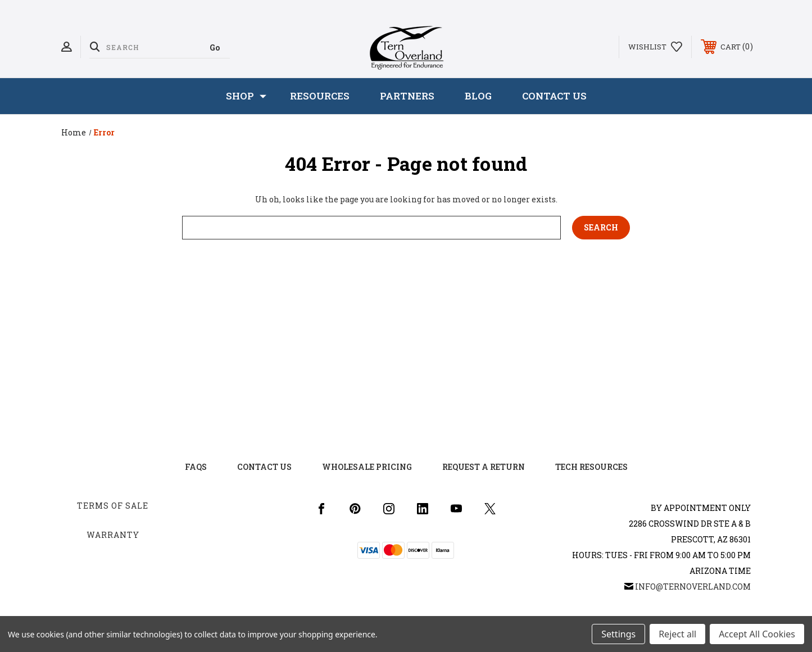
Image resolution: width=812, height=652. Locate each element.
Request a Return (484, 467)
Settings (618, 634)
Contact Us (554, 96)
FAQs (196, 467)
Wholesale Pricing (367, 467)
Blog (478, 96)
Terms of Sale (113, 506)
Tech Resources (591, 467)
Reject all (677, 634)
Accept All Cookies (757, 634)
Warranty (113, 535)
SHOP (246, 96)
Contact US (264, 467)
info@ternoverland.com (693, 587)
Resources (320, 96)
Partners (407, 96)
